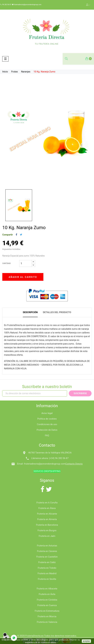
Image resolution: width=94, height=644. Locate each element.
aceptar (86, 641)
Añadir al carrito (23, 277)
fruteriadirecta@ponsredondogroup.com (27, 5)
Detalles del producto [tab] (57, 312)
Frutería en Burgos (47, 530)
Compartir (16, 235)
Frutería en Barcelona (47, 525)
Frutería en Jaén (47, 536)
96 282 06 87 (7, 5)
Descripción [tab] (30, 312)
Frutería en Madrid (47, 573)
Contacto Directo (74, 464)
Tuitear (21, 235)
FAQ (47, 435)
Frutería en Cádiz (47, 562)
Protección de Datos (47, 430)
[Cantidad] (25, 263)
